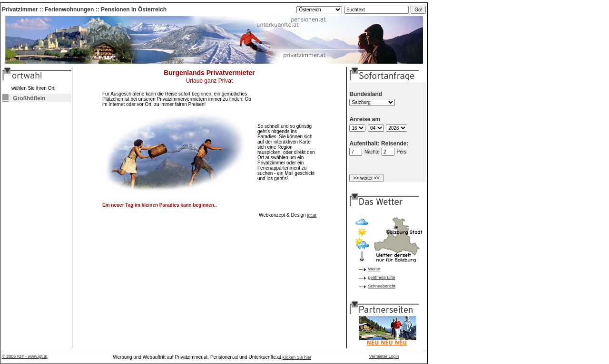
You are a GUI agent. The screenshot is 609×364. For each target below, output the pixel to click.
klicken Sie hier (297, 357)
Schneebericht (382, 286)
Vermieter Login (384, 356)
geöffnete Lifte (382, 278)
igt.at (312, 215)
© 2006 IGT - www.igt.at (25, 356)
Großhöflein (24, 98)
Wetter (374, 269)
